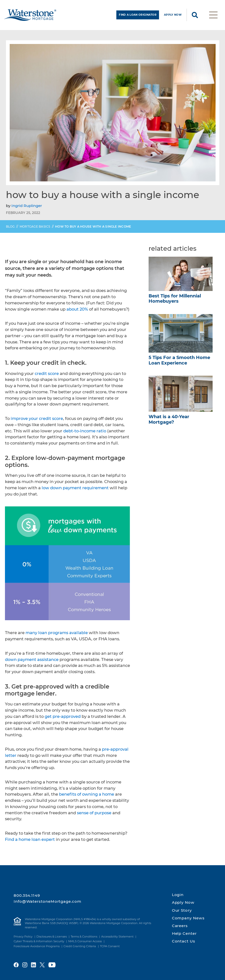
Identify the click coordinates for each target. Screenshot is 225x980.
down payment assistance (32, 661)
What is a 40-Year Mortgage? (169, 422)
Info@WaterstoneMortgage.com (48, 901)
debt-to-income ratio (85, 433)
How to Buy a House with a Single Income (93, 228)
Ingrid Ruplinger (27, 208)
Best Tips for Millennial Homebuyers (175, 301)
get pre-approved (63, 718)
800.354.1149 (27, 895)
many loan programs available (57, 635)
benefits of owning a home (87, 796)
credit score (47, 375)
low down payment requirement (75, 490)
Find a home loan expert (30, 841)
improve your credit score (37, 421)
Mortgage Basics (35, 228)
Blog (10, 228)
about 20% (77, 311)
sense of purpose (94, 815)
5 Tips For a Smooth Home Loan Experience (179, 362)
